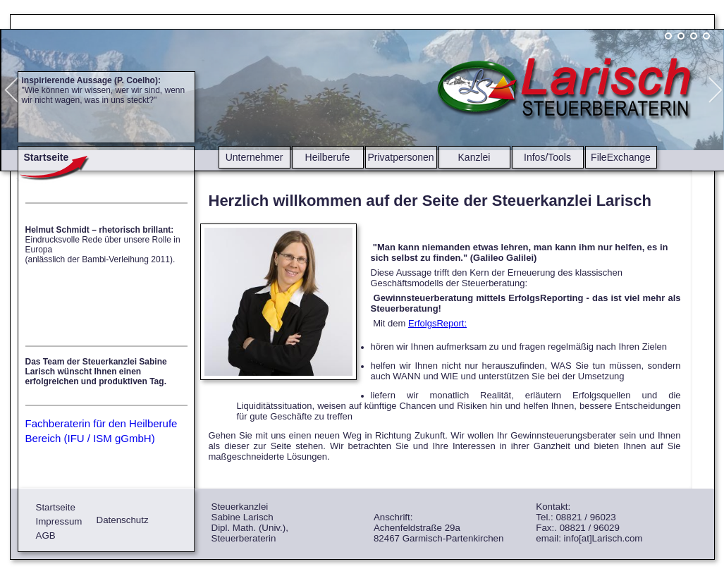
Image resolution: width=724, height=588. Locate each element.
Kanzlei (474, 157)
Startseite (56, 507)
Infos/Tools (547, 157)
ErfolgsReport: (437, 323)
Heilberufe (328, 157)
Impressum (59, 521)
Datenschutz (123, 520)
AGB (46, 535)
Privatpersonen (400, 157)
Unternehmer (254, 157)
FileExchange (621, 157)
